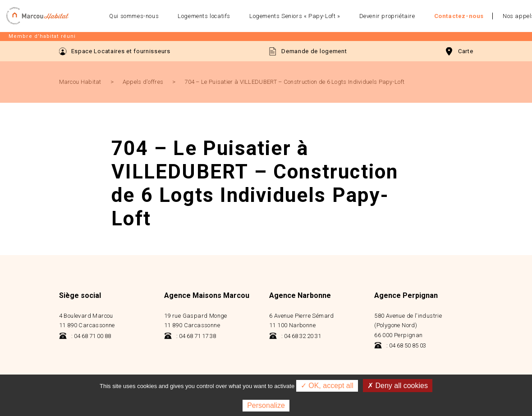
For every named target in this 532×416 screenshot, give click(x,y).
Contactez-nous (459, 16)
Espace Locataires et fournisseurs (115, 51)
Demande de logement (308, 51)
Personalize (266, 405)
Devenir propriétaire (387, 16)
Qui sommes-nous (134, 16)
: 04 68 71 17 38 (190, 336)
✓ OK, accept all (327, 386)
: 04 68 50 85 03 (400, 345)
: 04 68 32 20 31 (295, 336)
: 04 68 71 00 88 (85, 336)
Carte (460, 51)
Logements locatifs (204, 16)
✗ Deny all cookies (398, 386)
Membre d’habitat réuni (42, 36)
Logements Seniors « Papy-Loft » (295, 16)
